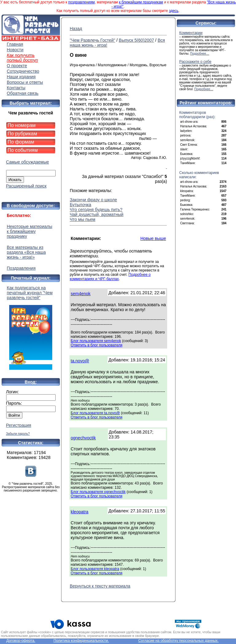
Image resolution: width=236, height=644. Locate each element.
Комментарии (191, 33)
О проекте (17, 66)
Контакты (16, 88)
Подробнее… (200, 54)
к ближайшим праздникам (141, 2)
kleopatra (80, 512)
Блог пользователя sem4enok (96, 341)
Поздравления (21, 268)
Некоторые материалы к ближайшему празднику (29, 231)
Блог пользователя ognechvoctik (98, 492)
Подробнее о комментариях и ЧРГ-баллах (110, 277)
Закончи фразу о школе (93, 200)
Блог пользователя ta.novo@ (95, 413)
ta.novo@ (80, 361)
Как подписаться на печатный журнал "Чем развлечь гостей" (31, 328)
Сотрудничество (23, 71)
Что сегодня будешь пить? (96, 210)
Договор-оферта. (21, 641)
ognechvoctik (83, 438)
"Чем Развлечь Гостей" (92, 40)
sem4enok (81, 294)
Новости (15, 50)
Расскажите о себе (195, 62)
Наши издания (21, 77)
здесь (174, 11)
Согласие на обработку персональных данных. (179, 641)
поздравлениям (81, 2)
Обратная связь (23, 93)
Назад (76, 29)
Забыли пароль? (18, 434)
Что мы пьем (83, 219)
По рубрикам (22, 134)
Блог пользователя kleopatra (95, 569)
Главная (15, 44)
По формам (21, 142)
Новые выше (153, 238)
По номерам (22, 125)
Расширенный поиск (26, 186)
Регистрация (19, 425)
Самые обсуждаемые (28, 162)
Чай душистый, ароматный (97, 214)
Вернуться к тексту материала (100, 586)
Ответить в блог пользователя (96, 345)
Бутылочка (81, 205)
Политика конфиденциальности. (81, 641)
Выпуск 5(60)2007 (137, 40)
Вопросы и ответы (25, 82)
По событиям (23, 150)
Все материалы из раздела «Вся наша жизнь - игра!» (26, 252)
